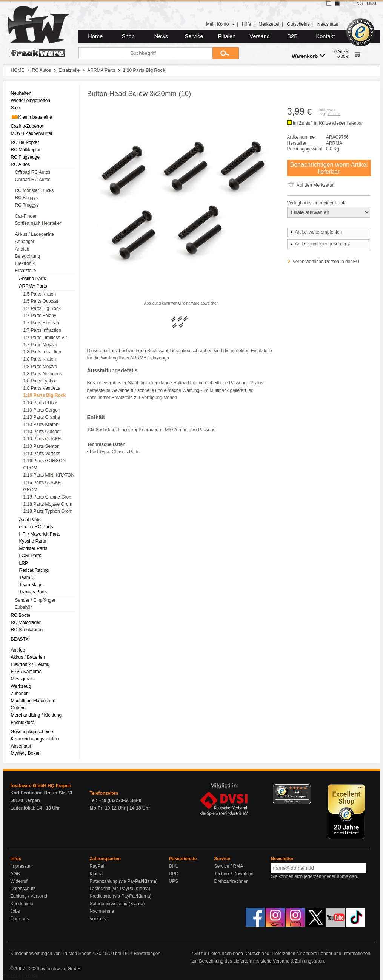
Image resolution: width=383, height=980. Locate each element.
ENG (358, 3)
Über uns (20, 919)
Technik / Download (234, 874)
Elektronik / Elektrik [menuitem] (30, 664)
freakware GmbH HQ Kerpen (41, 786)
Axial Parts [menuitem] (30, 520)
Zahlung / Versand (29, 896)
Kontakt (325, 36)
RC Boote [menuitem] (21, 615)
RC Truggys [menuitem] (27, 205)
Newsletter (328, 24)
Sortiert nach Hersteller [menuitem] (38, 223)
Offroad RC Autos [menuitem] (33, 172)
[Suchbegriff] (145, 53)
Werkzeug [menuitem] (21, 686)
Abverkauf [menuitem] (21, 746)
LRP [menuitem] (24, 563)
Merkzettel (269, 24)
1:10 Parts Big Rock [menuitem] (45, 395)
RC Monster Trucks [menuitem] (35, 190)
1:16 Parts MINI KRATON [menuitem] (49, 475)
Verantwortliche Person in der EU (326, 262)
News (161, 36)
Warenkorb (308, 56)
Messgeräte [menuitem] (23, 679)
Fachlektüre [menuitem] (23, 723)
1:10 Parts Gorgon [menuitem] (42, 410)
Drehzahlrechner (231, 881)
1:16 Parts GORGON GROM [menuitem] (45, 464)
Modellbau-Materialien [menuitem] (33, 701)
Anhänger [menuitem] (25, 242)
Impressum (22, 866)
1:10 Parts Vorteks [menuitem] (42, 454)
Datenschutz (23, 889)
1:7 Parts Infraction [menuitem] (42, 330)
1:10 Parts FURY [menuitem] (40, 403)
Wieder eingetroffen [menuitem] (31, 101)
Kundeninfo (22, 904)
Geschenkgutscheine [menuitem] (32, 732)
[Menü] (306, 789)
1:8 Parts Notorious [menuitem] (43, 374)
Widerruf (19, 881)
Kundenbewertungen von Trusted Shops (51, 954)
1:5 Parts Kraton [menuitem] (40, 294)
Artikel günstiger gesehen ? (320, 244)
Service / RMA (229, 866)
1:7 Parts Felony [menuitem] (40, 316)
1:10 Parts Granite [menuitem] (42, 417)
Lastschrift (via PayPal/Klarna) (120, 889)
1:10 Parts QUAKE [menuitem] (42, 439)
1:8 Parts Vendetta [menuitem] (42, 388)
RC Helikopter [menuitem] (25, 142)
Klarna (96, 874)
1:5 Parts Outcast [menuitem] (41, 301)
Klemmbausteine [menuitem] (32, 117)
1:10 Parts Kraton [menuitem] (41, 424)
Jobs (15, 911)
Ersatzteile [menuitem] (26, 271)
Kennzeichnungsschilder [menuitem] (35, 739)
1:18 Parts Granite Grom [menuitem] (48, 497)
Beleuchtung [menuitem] (28, 256)
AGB (15, 874)
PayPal (97, 866)
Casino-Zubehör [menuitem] (27, 126)
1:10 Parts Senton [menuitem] (42, 446)
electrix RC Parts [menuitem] (36, 527)
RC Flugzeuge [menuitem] (25, 157)
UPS (174, 881)
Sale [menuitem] (15, 108)
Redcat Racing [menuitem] (34, 570)
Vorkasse (99, 919)
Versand (260, 36)
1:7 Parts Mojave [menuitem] (40, 345)
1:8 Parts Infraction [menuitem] (42, 352)
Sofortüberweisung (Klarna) (117, 904)
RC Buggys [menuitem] (27, 198)
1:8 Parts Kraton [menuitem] (40, 359)
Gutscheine (298, 24)
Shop (128, 36)
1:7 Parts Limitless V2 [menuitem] (45, 338)
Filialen (227, 36)
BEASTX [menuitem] (20, 639)
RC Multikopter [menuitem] (26, 150)
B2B (292, 36)
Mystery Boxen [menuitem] (26, 753)
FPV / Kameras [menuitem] (26, 672)
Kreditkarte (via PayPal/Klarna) (121, 896)
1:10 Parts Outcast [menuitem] (42, 432)
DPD (174, 874)
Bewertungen (147, 954)
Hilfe (246, 24)
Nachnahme (102, 911)
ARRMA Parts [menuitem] (33, 286)
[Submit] (226, 53)
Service (194, 36)
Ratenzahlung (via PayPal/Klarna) (124, 881)
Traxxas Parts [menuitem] (33, 592)
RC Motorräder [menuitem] (26, 622)
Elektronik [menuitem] (25, 263)
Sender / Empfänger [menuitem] (35, 600)
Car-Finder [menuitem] (26, 216)
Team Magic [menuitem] (32, 585)
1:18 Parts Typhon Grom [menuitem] (48, 511)
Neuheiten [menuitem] (21, 93)
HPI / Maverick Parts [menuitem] (40, 534)
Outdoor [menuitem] (19, 708)
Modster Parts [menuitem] (33, 548)
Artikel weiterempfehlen (316, 232)
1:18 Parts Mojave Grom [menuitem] (48, 504)
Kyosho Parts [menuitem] (33, 541)
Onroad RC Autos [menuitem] (33, 180)
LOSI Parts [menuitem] (30, 556)
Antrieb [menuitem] (22, 249)
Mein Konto (220, 24)
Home (95, 36)
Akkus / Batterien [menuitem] (28, 657)
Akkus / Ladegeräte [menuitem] (35, 234)
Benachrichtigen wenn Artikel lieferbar (329, 168)
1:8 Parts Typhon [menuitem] (41, 381)
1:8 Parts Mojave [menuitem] (40, 367)
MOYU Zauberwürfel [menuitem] (32, 133)
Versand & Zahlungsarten (298, 961)
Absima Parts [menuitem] (33, 279)
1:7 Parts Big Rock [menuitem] (42, 308)
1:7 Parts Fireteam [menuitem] (42, 323)
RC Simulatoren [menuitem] (27, 630)
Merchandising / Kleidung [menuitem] (36, 715)
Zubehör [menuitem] (24, 607)
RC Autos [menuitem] (21, 164)
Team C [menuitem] (27, 577)
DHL (174, 866)
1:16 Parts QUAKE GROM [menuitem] (42, 486)
